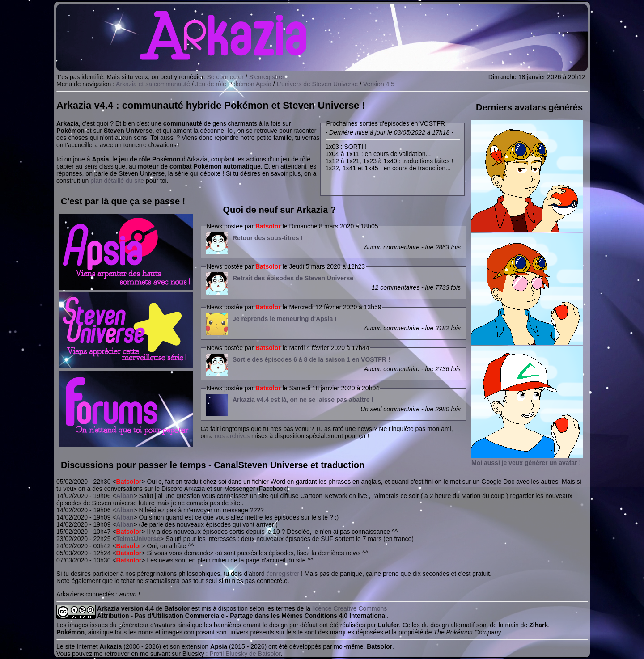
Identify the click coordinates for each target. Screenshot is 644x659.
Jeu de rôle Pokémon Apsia (233, 84)
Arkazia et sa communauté (153, 84)
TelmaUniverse (138, 539)
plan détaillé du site (117, 181)
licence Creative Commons (350, 608)
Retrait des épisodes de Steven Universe (293, 278)
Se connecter (226, 77)
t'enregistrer (283, 574)
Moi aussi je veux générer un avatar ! (526, 463)
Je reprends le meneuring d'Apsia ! (285, 319)
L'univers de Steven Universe (318, 84)
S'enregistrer (267, 77)
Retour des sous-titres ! (268, 238)
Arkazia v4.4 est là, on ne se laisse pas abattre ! (303, 400)
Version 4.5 (379, 84)
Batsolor (268, 226)
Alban (125, 496)
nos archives (232, 436)
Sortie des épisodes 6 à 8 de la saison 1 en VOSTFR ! (311, 359)
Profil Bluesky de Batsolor (245, 654)
